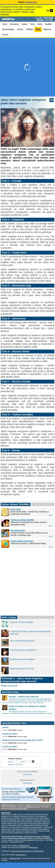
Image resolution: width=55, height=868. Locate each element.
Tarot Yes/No (27, 774)
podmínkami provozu (32, 807)
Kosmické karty (18, 530)
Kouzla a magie (22, 737)
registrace (11, 765)
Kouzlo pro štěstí (10, 734)
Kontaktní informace (8, 805)
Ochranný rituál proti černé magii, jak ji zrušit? (22, 740)
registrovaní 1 (21, 855)
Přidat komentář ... (10, 686)
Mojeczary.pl (27, 783)
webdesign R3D (14, 858)
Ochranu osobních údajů (18, 809)
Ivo (51, 20)
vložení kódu (19, 765)
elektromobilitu (38, 851)
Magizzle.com (31, 2)
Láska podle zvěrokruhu (22, 541)
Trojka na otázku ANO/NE (22, 520)
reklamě (29, 805)
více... (51, 515)
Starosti (20, 730)
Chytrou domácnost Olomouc (21, 851)
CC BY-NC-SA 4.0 (27, 840)
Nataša (40, 20)
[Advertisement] (27, 67)
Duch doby (16, 509)
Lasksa (5, 727)
